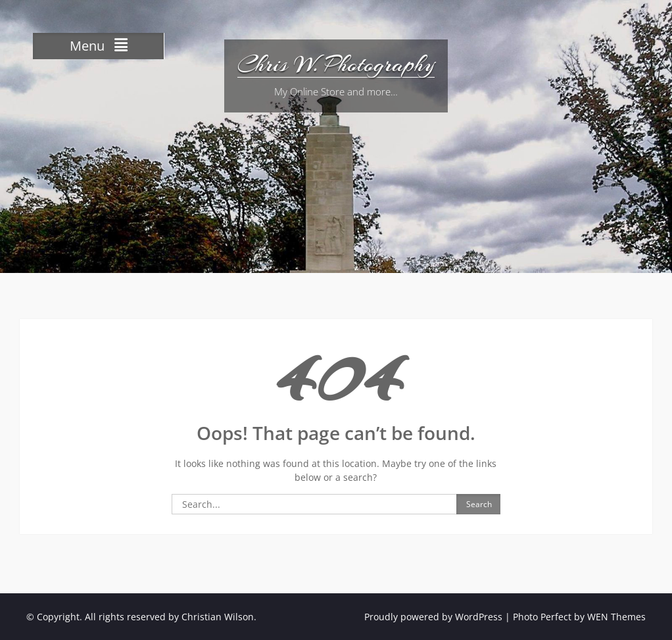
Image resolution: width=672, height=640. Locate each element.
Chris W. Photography (336, 64)
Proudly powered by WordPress (433, 617)
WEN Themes (616, 617)
